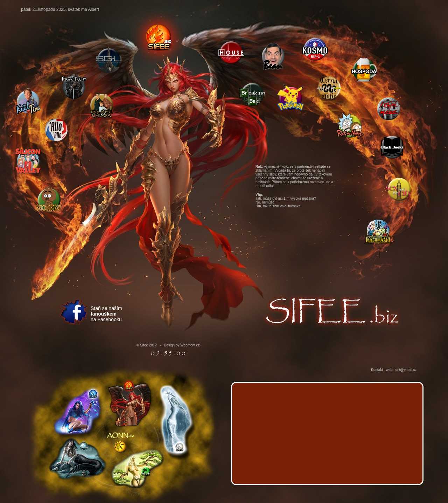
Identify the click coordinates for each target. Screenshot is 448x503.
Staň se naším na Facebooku (106, 314)
